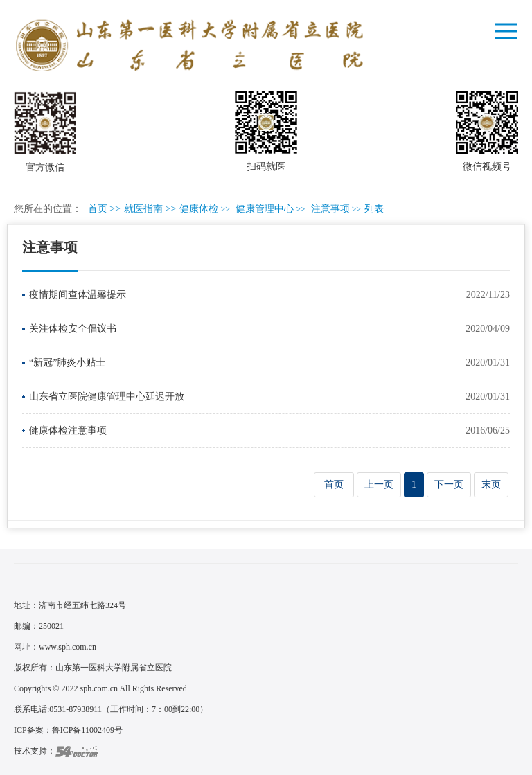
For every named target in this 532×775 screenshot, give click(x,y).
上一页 (379, 484)
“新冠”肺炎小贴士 (67, 363)
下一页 (449, 484)
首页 (98, 209)
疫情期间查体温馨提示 (78, 295)
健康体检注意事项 (68, 430)
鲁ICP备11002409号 (87, 730)
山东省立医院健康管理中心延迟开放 (107, 397)
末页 (491, 484)
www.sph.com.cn (68, 647)
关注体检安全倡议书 (73, 329)
